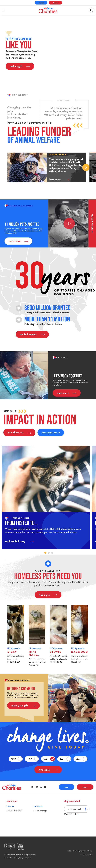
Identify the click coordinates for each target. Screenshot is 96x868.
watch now (18, 241)
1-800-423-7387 (15, 811)
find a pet (48, 595)
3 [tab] (52, 553)
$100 (33, 759)
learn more (59, 179)
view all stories (19, 432)
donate (55, 3)
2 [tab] (49, 553)
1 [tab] (45, 553)
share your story (51, 432)
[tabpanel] (46, 497)
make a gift (20, 66)
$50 (49, 759)
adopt (41, 3)
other (82, 759)
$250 (17, 759)
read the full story (19, 541)
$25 (66, 759)
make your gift (23, 706)
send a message (40, 811)
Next (86, 167)
